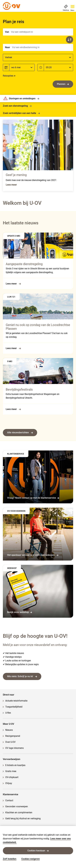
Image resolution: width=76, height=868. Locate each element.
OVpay (9, 783)
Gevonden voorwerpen (17, 806)
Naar (8, 47)
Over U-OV (10, 742)
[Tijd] (59, 67)
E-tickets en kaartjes (15, 765)
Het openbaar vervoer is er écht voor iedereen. (33, 555)
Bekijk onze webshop (20, 612)
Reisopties (8, 76)
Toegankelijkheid (14, 707)
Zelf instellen (10, 859)
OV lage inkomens (14, 748)
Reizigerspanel (13, 736)
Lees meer (13, 284)
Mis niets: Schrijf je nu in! (22, 676)
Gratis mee (11, 771)
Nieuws (9, 730)
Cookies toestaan (38, 851)
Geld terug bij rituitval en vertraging (23, 818)
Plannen (63, 84)
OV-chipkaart (12, 777)
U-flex (8, 713)
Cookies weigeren (31, 859)
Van (7, 32)
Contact (9, 800)
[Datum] (22, 67)
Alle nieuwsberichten (20, 432)
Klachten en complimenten (19, 812)
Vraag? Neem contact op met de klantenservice (33, 498)
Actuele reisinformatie (16, 701)
